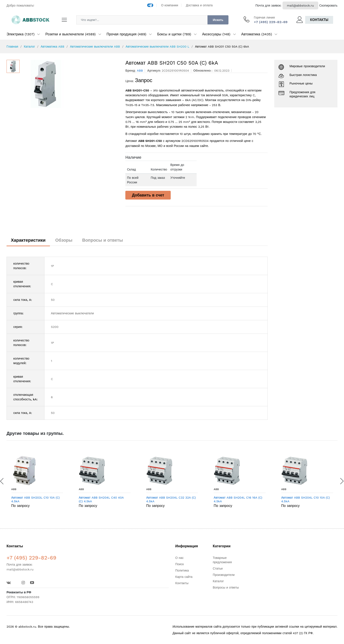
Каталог (29, 46)
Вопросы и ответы (103, 240)
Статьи (218, 568)
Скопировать (328, 5)
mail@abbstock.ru (300, 5)
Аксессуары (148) (216, 34)
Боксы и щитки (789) (174, 34)
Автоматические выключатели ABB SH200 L (157, 46)
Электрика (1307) (20, 34)
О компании (170, 5)
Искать (218, 20)
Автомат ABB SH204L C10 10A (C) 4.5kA (306, 499)
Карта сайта (184, 577)
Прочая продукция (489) (126, 34)
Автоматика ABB (52, 46)
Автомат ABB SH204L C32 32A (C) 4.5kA (171, 499)
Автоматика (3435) (257, 34)
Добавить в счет (148, 195)
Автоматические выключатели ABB (95, 46)
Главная (12, 46)
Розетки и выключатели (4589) (70, 34)
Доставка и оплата (199, 5)
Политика (182, 570)
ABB (14, 489)
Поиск (180, 564)
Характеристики (28, 240)
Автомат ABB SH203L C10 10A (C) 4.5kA (36, 499)
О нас (179, 558)
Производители (224, 575)
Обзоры (64, 240)
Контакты (319, 20)
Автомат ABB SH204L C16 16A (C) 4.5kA (238, 499)
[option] (70, 84)
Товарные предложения (222, 560)
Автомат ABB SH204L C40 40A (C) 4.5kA (101, 499)
